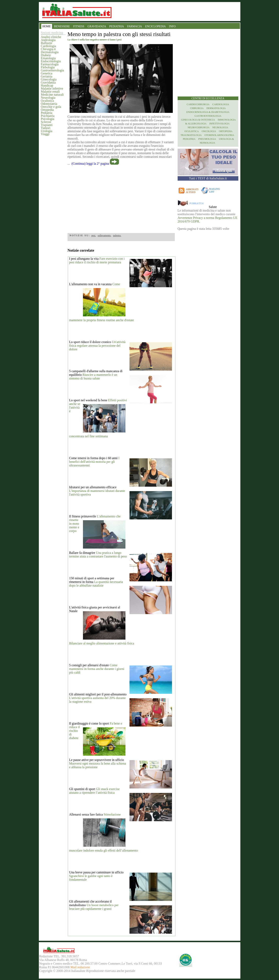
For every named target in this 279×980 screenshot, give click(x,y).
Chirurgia (197, 108)
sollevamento (104, 235)
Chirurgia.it (48, 49)
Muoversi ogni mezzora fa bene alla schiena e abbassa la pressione (98, 765)
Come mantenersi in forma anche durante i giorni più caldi (97, 669)
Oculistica (47, 101)
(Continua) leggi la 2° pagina (90, 164)
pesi (93, 235)
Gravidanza (48, 82)
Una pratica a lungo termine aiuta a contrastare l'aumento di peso (98, 555)
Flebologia (48, 67)
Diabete (46, 55)
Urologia (47, 131)
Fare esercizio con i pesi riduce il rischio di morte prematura (97, 260)
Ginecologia (49, 79)
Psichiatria (48, 116)
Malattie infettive (52, 88)
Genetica (47, 73)
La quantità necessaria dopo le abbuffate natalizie (96, 584)
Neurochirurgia (198, 127)
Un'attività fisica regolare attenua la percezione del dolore (97, 346)
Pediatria (47, 113)
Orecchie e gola (51, 107)
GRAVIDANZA (97, 26)
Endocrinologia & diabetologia (208, 112)
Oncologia (209, 131)
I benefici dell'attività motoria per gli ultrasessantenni (94, 462)
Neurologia (48, 98)
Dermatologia (50, 52)
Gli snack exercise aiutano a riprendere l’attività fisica (94, 791)
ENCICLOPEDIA (155, 26)
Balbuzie (47, 43)
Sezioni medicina (52, 33)
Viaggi (45, 134)
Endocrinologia (51, 61)
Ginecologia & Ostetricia (198, 120)
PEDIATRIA (117, 26)
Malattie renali (50, 92)
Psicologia (48, 119)
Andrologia (48, 40)
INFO (172, 26)
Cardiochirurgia (198, 104)
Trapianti (47, 125)
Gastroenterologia (53, 70)
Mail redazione (80, 967)
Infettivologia (220, 124)
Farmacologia (50, 64)
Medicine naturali (52, 95)
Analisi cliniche (51, 37)
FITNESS (79, 26)
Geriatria (47, 76)
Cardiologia (49, 46)
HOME (47, 26)
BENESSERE (62, 26)
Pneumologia (207, 139)
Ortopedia (47, 110)
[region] (121, 198)
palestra (117, 235)
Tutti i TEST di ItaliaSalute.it (208, 178)
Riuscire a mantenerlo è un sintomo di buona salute (93, 377)
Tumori (46, 128)
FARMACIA (134, 26)
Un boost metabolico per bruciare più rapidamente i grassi (94, 907)
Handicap (47, 85)
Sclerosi (46, 122)
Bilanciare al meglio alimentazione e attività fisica (102, 643)
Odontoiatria (49, 104)
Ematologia (48, 58)
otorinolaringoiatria (219, 135)
